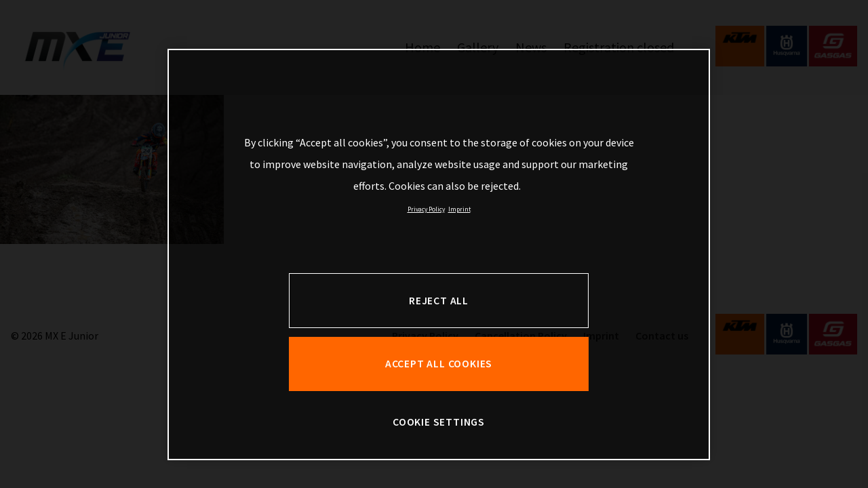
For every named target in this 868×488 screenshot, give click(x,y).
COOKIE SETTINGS (439, 422)
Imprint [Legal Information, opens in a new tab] (459, 209)
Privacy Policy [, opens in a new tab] (426, 209)
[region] (439, 255)
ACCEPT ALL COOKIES (439, 364)
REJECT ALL (439, 301)
